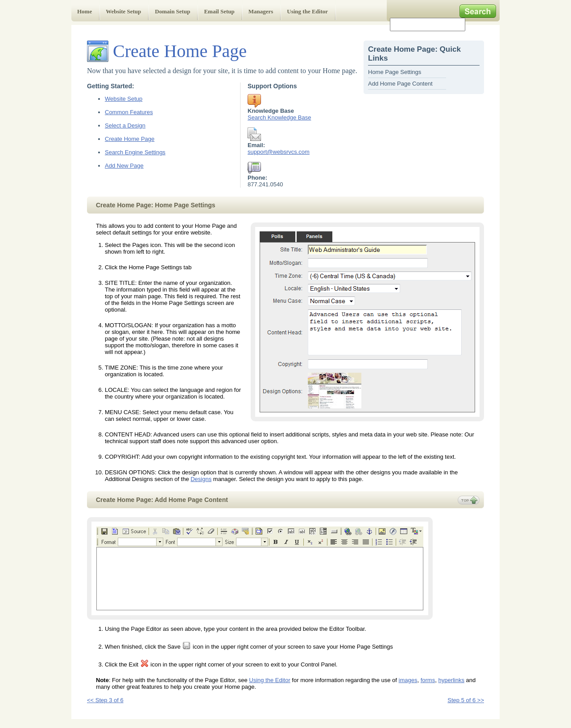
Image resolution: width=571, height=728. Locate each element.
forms (428, 680)
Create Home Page (130, 139)
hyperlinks (451, 680)
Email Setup (219, 11)
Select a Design (125, 125)
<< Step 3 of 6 (105, 700)
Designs (201, 479)
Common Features (129, 112)
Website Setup (123, 11)
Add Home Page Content (400, 84)
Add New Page (124, 166)
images (408, 680)
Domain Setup (172, 11)
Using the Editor (307, 11)
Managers (261, 11)
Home (85, 11)
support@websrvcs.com (279, 152)
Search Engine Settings (135, 152)
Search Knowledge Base (279, 117)
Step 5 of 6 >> (466, 700)
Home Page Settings (395, 72)
